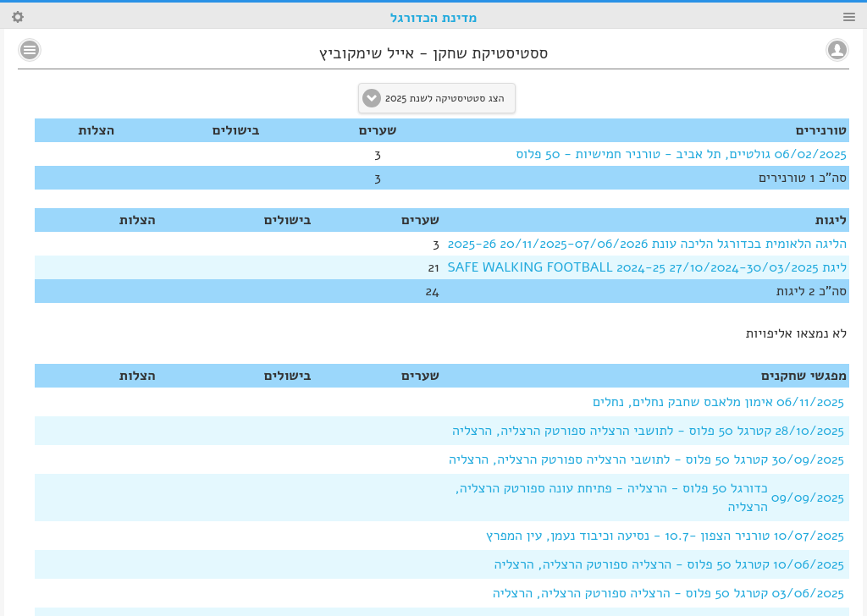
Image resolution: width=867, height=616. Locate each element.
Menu (849, 17)
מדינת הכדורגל (433, 18)
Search (18, 17)
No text (30, 50)
